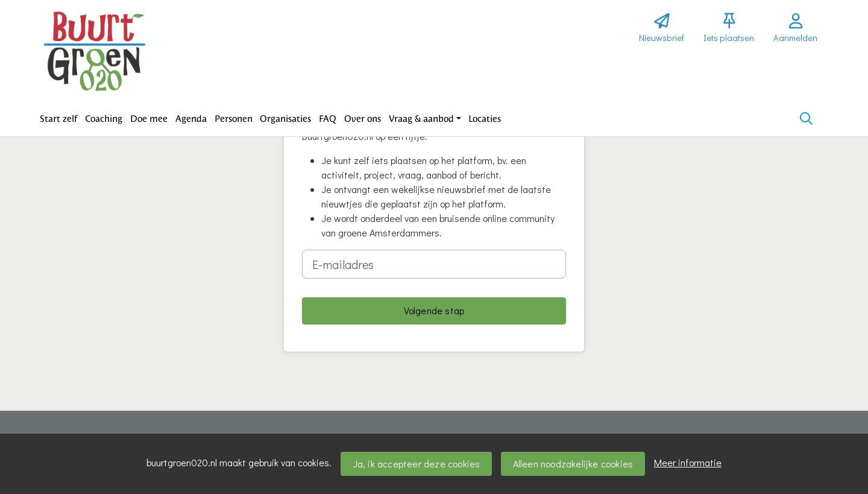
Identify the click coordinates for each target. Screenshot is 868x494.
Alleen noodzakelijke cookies (573, 464)
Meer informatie (688, 462)
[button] (59, 119)
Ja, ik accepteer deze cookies (417, 464)
